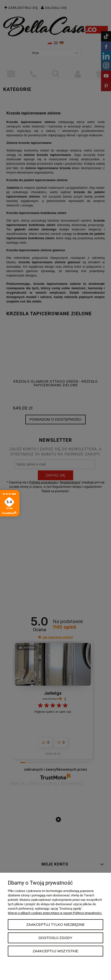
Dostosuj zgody (55, 938)
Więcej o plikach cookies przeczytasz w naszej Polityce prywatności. (55, 913)
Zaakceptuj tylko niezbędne (56, 924)
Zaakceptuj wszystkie (56, 951)
